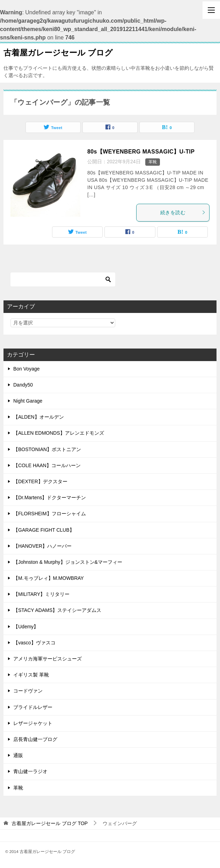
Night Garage (28, 401)
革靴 (153, 162)
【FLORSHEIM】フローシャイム (50, 514)
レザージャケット (33, 723)
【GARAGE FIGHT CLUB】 (44, 530)
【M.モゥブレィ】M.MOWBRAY (49, 578)
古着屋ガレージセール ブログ (58, 52)
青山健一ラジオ (30, 771)
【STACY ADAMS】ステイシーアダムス (57, 610)
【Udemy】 (26, 627)
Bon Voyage (27, 369)
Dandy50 (23, 385)
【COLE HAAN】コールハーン (47, 465)
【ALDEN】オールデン (39, 417)
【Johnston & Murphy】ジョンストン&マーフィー (68, 562)
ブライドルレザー (33, 707)
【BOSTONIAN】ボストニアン (47, 449)
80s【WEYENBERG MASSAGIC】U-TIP (141, 152)
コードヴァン (28, 691)
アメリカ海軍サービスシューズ (47, 659)
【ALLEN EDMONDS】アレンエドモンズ (59, 433)
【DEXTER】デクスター (40, 481)
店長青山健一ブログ (35, 739)
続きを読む (183, 212)
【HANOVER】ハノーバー (42, 546)
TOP (50, 823)
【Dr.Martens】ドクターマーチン (50, 497)
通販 (18, 755)
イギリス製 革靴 (31, 675)
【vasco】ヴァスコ (34, 643)
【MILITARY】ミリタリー (41, 594)
